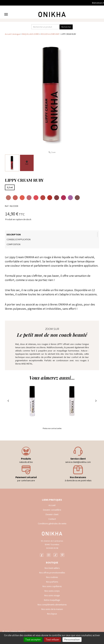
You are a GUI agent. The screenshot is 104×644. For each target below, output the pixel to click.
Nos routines (52, 577)
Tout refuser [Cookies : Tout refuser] (52, 640)
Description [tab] (14, 235)
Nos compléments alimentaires (52, 605)
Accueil (52, 505)
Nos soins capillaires (52, 586)
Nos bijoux (52, 614)
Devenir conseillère (52, 510)
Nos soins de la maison (52, 609)
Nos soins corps (52, 591)
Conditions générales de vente (52, 523)
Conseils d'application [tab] (19, 239)
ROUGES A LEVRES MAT (50, 34)
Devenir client (52, 514)
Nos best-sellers (52, 568)
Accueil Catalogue (13, 34)
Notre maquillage (52, 600)
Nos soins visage (52, 595)
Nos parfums (52, 582)
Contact (52, 519)
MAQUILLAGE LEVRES (31, 34)
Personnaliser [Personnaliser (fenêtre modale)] (72, 640)
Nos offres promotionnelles (52, 573)
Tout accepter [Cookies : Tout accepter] (33, 640)
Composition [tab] (13, 244)
